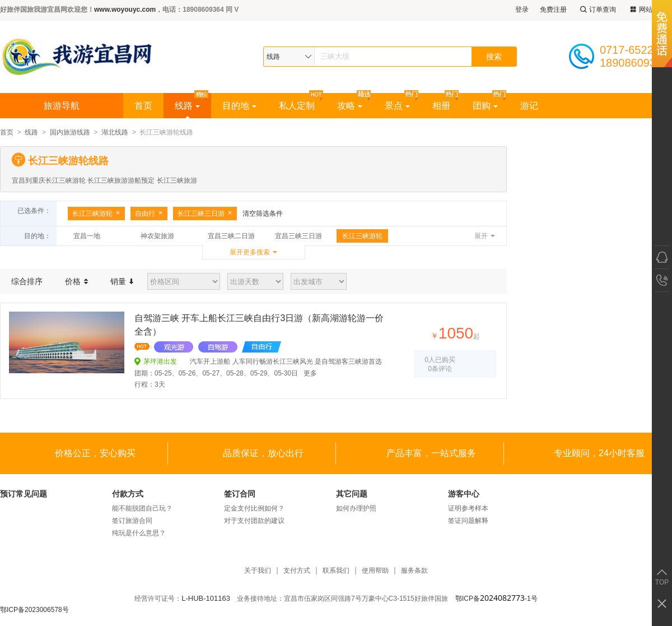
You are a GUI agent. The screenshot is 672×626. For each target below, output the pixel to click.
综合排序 (27, 281)
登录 (522, 10)
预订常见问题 (24, 494)
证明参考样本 (468, 508)
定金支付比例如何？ (254, 508)
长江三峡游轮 (96, 214)
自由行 (149, 214)
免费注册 (553, 10)
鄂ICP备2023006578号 (34, 610)
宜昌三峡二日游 (231, 236)
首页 (143, 106)
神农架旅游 (157, 236)
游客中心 (464, 494)
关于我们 (258, 571)
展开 (481, 236)
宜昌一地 (87, 236)
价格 (76, 281)
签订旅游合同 (132, 521)
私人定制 (297, 106)
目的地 (239, 106)
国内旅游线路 (70, 132)
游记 (529, 106)
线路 (187, 106)
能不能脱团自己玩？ (142, 508)
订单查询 (597, 10)
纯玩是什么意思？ (139, 533)
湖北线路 (115, 132)
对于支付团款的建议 (254, 521)
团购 (485, 106)
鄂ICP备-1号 (496, 599)
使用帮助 (375, 571)
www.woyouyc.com (125, 10)
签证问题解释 (468, 521)
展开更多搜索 (250, 252)
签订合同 (240, 494)
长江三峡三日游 (205, 214)
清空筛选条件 (263, 214)
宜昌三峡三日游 (298, 236)
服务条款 (414, 571)
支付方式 (297, 571)
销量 (122, 281)
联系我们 (336, 571)
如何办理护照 (356, 508)
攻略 (350, 106)
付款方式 (128, 494)
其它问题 (352, 494)
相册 (441, 106)
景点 (397, 106)
